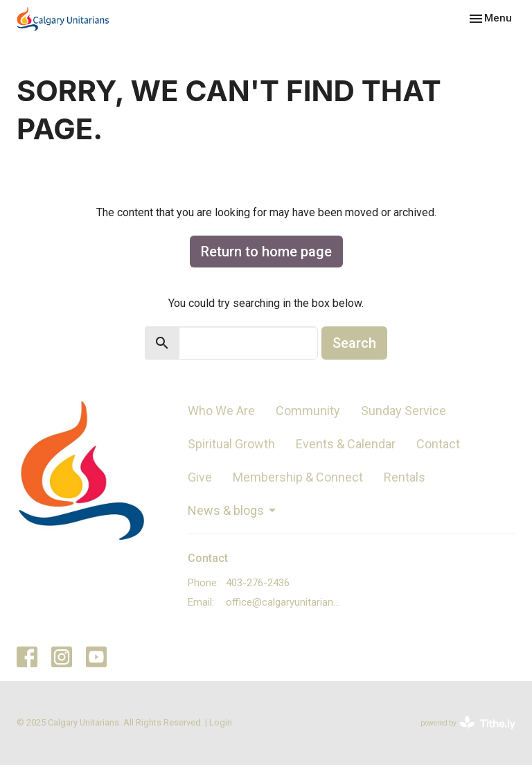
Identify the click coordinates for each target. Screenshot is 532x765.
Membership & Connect (298, 477)
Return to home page (266, 252)
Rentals (405, 477)
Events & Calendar (346, 444)
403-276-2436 (258, 583)
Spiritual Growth (231, 444)
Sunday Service (404, 411)
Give (200, 477)
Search (354, 343)
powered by (468, 723)
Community (308, 411)
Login (221, 722)
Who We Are (221, 411)
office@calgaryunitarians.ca (285, 602)
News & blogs (233, 510)
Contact (438, 444)
